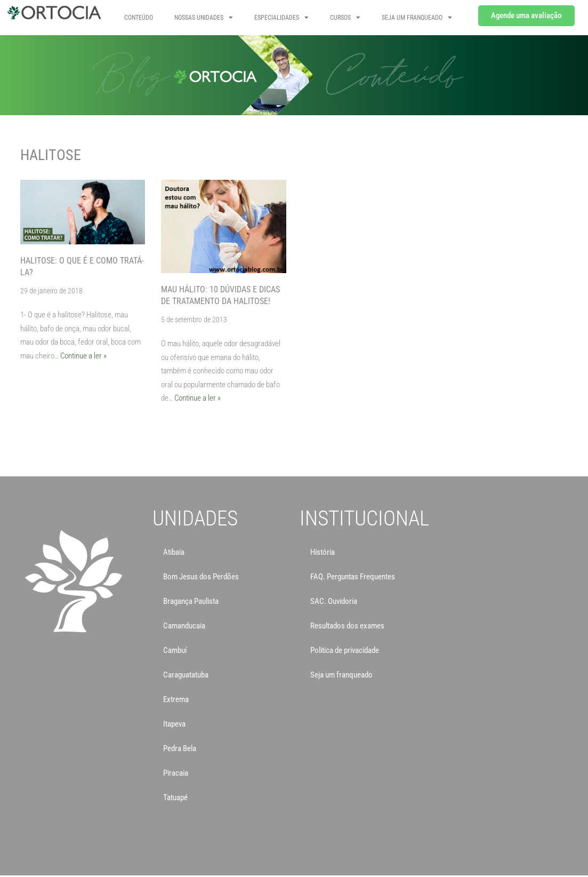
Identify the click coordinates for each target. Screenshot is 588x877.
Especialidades (281, 18)
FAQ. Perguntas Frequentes (353, 577)
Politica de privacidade (345, 650)
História (323, 552)
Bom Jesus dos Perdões (201, 577)
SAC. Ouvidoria (334, 601)
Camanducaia (184, 626)
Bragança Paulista (191, 601)
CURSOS (345, 18)
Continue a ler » (83, 356)
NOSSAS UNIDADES (204, 18)
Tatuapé (175, 798)
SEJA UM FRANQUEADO (417, 18)
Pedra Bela (180, 748)
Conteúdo (139, 18)
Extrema (176, 699)
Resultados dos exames (347, 626)
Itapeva (174, 724)
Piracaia (176, 773)
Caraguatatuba (186, 675)
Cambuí (175, 650)
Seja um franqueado (341, 675)
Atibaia (174, 552)
